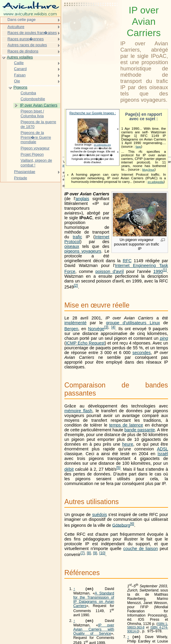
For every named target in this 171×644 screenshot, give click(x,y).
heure (128, 444)
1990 (158, 271)
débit (69, 469)
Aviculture (16, 27)
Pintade (21, 178)
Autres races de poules (27, 45)
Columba (28, 93)
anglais (83, 199)
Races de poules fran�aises (32, 33)
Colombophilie (33, 99)
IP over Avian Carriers (39, 105)
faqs (138, 147)
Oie (17, 81)
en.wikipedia (156, 182)
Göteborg (121, 525)
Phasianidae (25, 172)
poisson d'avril (109, 271)
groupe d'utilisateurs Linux (133, 323)
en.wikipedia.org (102, 145)
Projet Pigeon (32, 154)
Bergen (71, 329)
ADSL (163, 449)
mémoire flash (78, 411)
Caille (19, 63)
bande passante (140, 430)
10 (102, 553)
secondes (142, 353)
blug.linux (148, 170)
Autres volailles (20, 57)
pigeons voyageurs (83, 251)
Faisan (20, 75)
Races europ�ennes (26, 39)
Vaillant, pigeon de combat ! (36, 163)
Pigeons (20, 87)
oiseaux (72, 246)
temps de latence (126, 425)
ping (164, 338)
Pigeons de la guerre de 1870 (38, 124)
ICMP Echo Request (85, 343)
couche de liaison (141, 549)
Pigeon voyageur (35, 148)
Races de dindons (23, 51)
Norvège (96, 329)
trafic (77, 237)
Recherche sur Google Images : (93, 113)
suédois (100, 515)
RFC (127, 261)
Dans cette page (21, 20)
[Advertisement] (91, 19)
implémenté (75, 323)
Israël (163, 454)
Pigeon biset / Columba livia (32, 113)
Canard (20, 69)
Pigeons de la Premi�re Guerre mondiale (36, 137)
